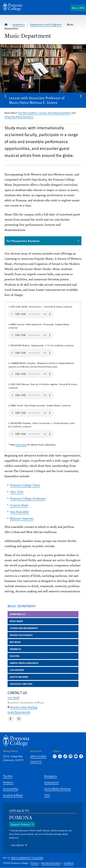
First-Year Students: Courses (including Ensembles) (44, 113)
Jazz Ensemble (20, 512)
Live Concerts (17, 670)
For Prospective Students (23, 241)
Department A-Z (18, 614)
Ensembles (15, 649)
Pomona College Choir (25, 485)
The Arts (8, 776)
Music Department (22, 606)
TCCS (47, 795)
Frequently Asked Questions (19, 117)
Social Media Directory (57, 789)
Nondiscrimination (51, 863)
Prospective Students (21, 635)
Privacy (35, 863)
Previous (6, 96)
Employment (52, 782)
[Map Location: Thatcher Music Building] (24, 707)
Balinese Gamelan (22, 518)
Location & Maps (13, 795)
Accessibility (10, 789)
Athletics (8, 782)
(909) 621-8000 (38, 756)
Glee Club (17, 492)
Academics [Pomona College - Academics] (19, 24)
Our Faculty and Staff (21, 684)
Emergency (51, 776)
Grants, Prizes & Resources (24, 663)
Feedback (69, 863)
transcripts (21, 445)
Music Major (16, 621)
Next (80, 96)
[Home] (13, 7)
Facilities (15, 656)
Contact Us (36, 761)
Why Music (15, 642)
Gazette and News (19, 677)
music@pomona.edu (19, 712)
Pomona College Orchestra (28, 498)
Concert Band (19, 505)
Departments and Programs (46, 24)
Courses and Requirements (24, 628)
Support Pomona (20, 824)
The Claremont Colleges (27, 858)
